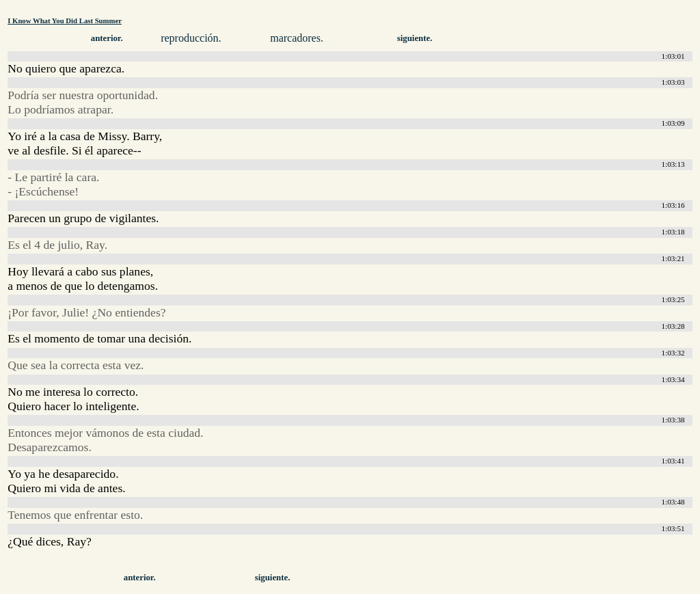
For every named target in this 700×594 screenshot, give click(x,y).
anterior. (107, 38)
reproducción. (191, 38)
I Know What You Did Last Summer (65, 21)
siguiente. (415, 38)
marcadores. (297, 38)
